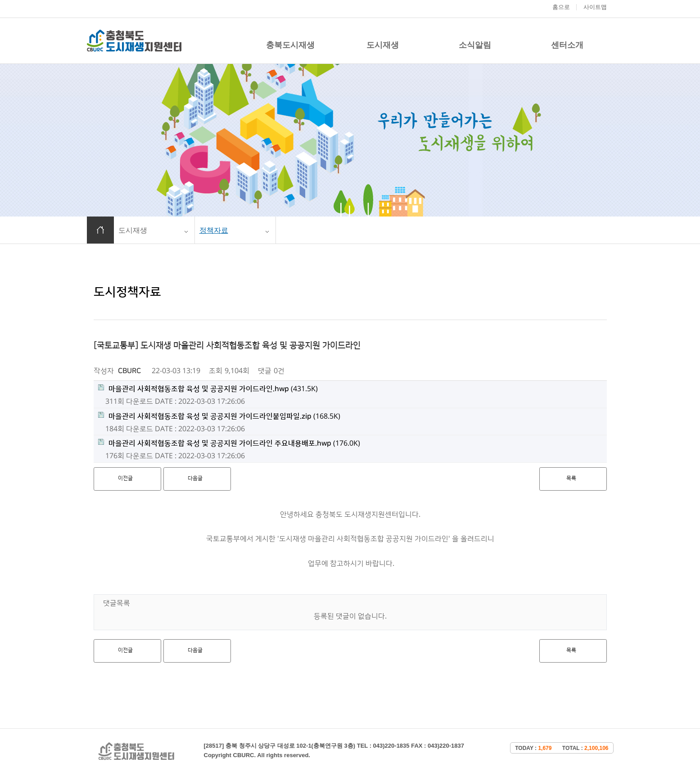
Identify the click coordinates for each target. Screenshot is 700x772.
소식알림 (475, 45)
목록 (571, 478)
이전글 (125, 478)
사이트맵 (595, 7)
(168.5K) (219, 416)
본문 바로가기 (0, 0)
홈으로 (561, 7)
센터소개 (567, 45)
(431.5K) (208, 389)
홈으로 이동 (100, 230)
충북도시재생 (290, 45)
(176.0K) (229, 443)
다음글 (195, 478)
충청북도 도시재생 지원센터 (134, 41)
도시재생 (383, 45)
